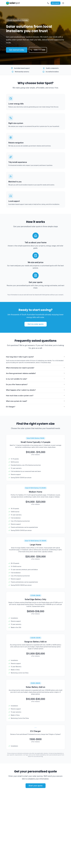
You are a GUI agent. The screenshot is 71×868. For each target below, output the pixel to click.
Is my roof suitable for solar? (36, 379)
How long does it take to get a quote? (36, 357)
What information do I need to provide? (36, 368)
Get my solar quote (36, 324)
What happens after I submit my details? (36, 390)
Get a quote (56, 3)
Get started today (17, 50)
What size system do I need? (36, 401)
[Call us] (48, 3)
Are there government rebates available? (36, 373)
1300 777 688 (38, 50)
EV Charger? (36, 407)
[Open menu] (63, 3)
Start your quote (36, 786)
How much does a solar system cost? (36, 396)
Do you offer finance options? (36, 385)
